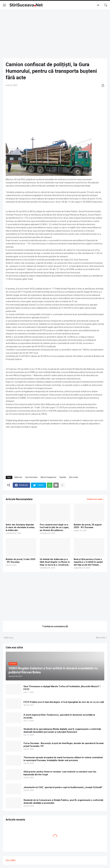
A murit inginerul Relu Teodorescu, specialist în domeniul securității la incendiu (59, 716)
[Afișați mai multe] (62, 485)
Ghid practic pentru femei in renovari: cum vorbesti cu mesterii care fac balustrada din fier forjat (60, 773)
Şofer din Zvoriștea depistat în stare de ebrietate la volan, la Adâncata (20, 527)
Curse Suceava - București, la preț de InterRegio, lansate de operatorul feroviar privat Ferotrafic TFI (64, 745)
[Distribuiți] (102, 85)
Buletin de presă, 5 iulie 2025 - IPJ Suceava (21, 561)
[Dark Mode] (99, 5)
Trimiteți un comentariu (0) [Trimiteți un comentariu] (55, 626)
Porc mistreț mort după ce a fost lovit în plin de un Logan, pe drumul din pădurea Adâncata (54, 528)
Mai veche (101, 638)
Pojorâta (63, 477)
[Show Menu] (4, 5)
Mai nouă (9, 638)
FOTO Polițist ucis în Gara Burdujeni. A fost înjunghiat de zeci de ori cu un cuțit (64, 702)
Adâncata (18, 477)
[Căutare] (106, 5)
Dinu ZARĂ (11, 860)
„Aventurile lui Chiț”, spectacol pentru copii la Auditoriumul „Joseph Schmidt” (63, 787)
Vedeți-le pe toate (95, 499)
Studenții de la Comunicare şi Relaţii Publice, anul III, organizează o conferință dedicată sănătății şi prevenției (63, 802)
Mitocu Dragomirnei (48, 477)
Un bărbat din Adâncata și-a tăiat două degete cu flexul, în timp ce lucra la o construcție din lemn (55, 562)
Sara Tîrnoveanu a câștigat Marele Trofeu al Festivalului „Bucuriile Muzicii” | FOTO (62, 688)
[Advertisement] (55, 34)
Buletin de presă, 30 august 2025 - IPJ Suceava (88, 526)
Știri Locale (74, 477)
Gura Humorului (31, 477)
